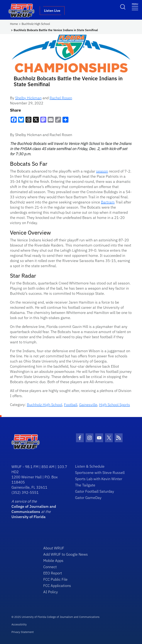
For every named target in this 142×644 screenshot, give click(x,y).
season (102, 171)
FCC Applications (57, 586)
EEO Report (53, 573)
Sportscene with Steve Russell (100, 473)
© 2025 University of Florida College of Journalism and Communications (55, 617)
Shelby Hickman (28, 98)
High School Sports (115, 405)
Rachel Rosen (61, 98)
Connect (50, 567)
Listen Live (52, 11)
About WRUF (54, 548)
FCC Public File (55, 579)
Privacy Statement (23, 632)
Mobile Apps (53, 561)
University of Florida (28, 517)
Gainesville (88, 405)
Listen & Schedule (90, 466)
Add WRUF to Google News (66, 554)
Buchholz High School (36, 24)
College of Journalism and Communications (34, 509)
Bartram (108, 202)
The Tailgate (85, 485)
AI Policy (51, 592)
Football (71, 405)
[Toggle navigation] (135, 6)
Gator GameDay (88, 498)
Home (14, 24)
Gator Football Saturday (95, 491)
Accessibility (19, 624)
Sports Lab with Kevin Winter (99, 479)
